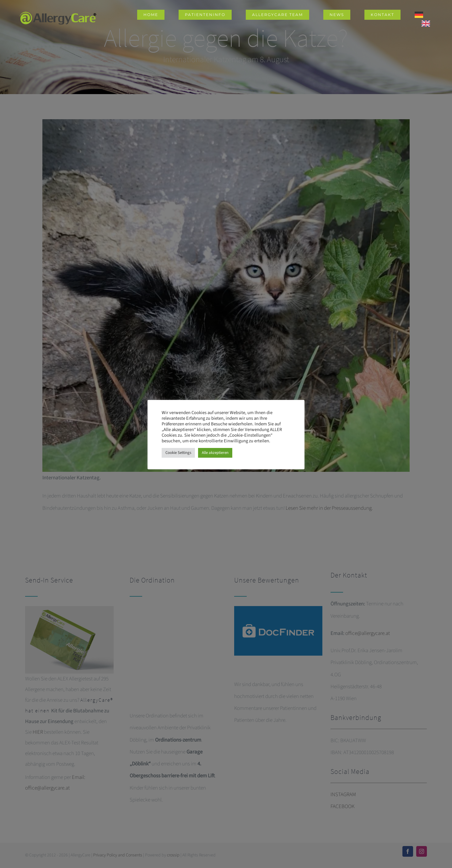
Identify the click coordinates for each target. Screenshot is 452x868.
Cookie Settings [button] (178, 453)
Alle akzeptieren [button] (215, 453)
